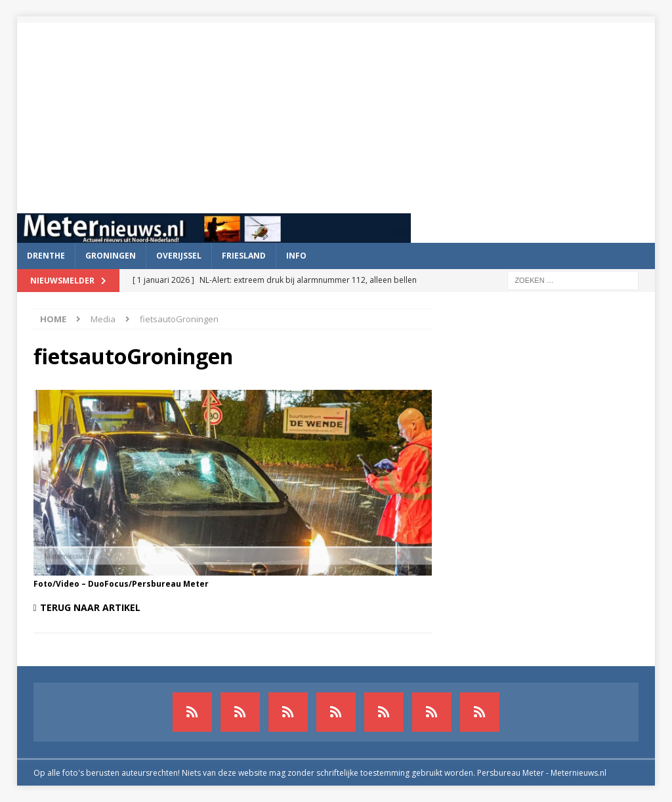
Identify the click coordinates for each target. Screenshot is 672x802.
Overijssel (179, 256)
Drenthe (46, 256)
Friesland (244, 256)
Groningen (111, 256)
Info (296, 256)
